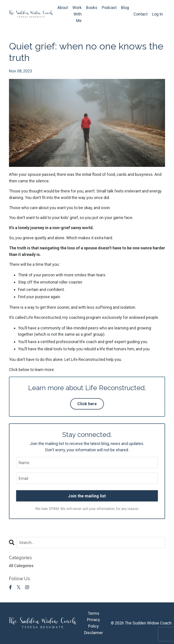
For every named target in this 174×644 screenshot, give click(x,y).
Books (92, 8)
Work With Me (77, 14)
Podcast (109, 8)
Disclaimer (94, 633)
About (63, 8)
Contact (140, 14)
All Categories (21, 566)
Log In (157, 14)
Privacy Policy (94, 623)
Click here (87, 404)
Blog (125, 8)
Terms (94, 613)
